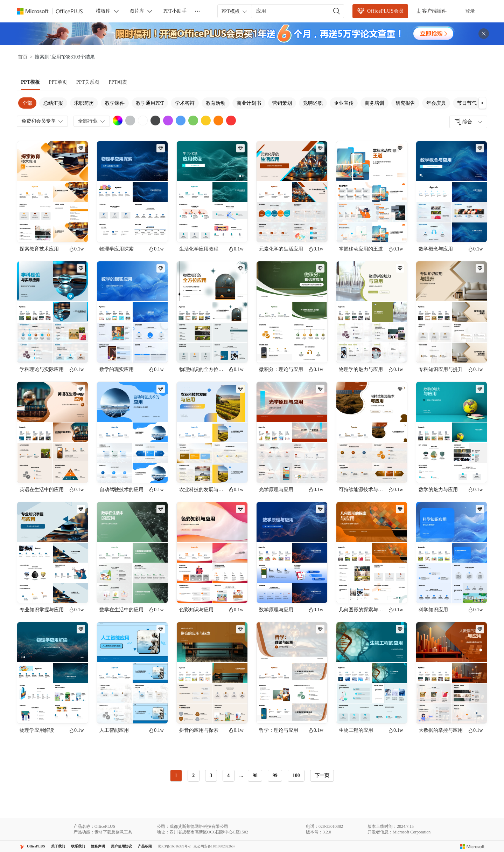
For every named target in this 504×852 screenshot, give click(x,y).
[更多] (197, 11)
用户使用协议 (121, 846)
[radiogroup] (237, 776)
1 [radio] (176, 775)
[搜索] (337, 11)
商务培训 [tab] (374, 103)
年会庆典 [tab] (436, 103)
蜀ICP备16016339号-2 (174, 846)
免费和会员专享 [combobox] (43, 121)
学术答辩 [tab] (185, 103)
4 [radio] (228, 775)
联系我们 (78, 846)
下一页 (322, 775)
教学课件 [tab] (115, 103)
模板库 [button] (108, 11)
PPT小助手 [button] (175, 11)
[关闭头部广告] (484, 34)
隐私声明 (98, 846)
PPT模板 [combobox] (234, 12)
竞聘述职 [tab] (313, 103)
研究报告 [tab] (405, 103)
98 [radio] (255, 775)
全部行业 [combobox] (92, 121)
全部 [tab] (27, 103)
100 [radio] (296, 775)
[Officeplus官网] (54, 11)
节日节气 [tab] (467, 103)
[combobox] (468, 122)
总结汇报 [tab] (53, 103)
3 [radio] (211, 775)
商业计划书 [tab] (249, 103)
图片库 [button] (141, 11)
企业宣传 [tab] (344, 103)
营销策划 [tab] (282, 103)
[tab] (30, 82)
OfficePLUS (36, 846)
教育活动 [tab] (216, 103)
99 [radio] (275, 775)
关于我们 (58, 846)
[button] (482, 103)
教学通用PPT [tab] (150, 103)
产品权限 (145, 846)
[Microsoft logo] (472, 846)
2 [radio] (193, 775)
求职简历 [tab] (84, 103)
